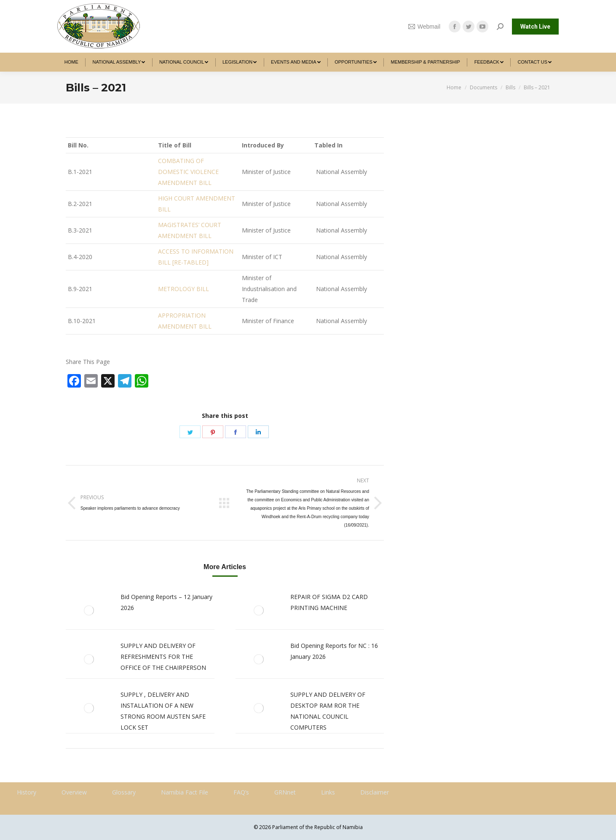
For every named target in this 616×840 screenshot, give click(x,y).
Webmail (424, 27)
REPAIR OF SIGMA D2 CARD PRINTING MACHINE (329, 602)
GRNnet (285, 792)
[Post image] (89, 610)
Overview (74, 792)
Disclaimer (375, 792)
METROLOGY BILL (183, 289)
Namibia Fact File (185, 792)
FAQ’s (241, 792)
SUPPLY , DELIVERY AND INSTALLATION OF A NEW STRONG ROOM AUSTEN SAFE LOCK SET (163, 711)
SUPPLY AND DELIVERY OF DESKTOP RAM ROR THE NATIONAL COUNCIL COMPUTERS (328, 711)
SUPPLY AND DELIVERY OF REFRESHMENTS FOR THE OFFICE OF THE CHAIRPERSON (163, 657)
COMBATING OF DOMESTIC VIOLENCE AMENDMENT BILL (188, 172)
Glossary (124, 792)
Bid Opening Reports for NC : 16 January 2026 (334, 651)
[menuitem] (71, 62)
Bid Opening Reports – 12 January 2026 (166, 602)
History (27, 792)
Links (328, 792)
